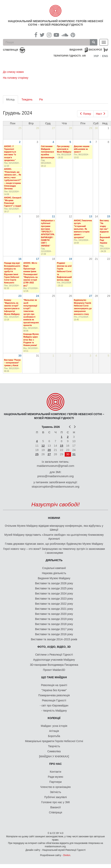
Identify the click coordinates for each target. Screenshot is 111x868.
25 (37, 454)
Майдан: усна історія (54, 726)
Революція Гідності (54, 700)
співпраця (10, 50)
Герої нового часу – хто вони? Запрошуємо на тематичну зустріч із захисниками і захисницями (54, 551)
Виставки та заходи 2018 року (54, 624)
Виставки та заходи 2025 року (54, 588)
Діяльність (54, 560)
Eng (105, 56)
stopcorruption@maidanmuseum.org (56, 486)
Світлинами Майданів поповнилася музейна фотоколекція (48, 152)
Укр (96, 56)
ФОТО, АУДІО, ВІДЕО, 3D (54, 647)
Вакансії (55, 807)
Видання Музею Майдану (54, 578)
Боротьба (54, 736)
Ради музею (55, 777)
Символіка (54, 751)
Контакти (55, 772)
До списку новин (13, 72)
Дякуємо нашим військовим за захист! (82, 149)
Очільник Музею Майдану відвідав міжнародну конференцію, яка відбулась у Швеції (54, 528)
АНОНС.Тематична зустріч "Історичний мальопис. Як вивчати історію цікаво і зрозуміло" (83, 229)
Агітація (54, 731)
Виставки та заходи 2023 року (54, 599)
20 (49, 450)
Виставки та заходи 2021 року (54, 609)
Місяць (12, 101)
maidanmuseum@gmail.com (55, 466)
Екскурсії (95, 50)
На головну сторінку (16, 78)
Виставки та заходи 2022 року (54, 604)
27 (91, 296)
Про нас (55, 764)
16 (20, 259)
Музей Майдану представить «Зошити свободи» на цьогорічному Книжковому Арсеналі (54, 537)
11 (54, 216)
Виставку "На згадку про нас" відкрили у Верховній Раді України (105, 232)
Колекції (54, 718)
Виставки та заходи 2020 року (54, 614)
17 (37, 259)
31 (74, 454)
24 (37, 296)
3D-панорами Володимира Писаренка (54, 665)
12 (43, 446)
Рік (41, 99)
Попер (85, 114)
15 (109, 216)
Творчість (54, 746)
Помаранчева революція (54, 695)
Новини (54, 518)
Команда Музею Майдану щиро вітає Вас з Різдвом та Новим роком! (31, 340)
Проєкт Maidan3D (54, 670)
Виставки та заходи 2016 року (54, 634)
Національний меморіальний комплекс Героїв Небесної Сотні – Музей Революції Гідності (56, 23)
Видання (76, 50)
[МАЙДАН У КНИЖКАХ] (54, 756)
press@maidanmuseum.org (55, 476)
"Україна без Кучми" (54, 690)
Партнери (56, 782)
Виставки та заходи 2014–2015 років (54, 639)
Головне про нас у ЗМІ (55, 802)
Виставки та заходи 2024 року (54, 593)
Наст (101, 114)
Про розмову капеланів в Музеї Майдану (64, 149)
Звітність (56, 792)
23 (20, 296)
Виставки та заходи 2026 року (54, 583)
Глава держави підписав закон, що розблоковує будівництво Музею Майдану (54, 544)
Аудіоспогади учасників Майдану (54, 660)
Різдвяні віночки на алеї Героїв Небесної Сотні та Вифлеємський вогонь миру (64, 271)
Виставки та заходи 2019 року (54, 619)
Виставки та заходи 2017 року (54, 629)
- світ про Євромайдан (54, 705)
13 (91, 216)
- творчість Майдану (54, 711)
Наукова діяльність (54, 573)
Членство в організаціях (55, 787)
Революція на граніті (54, 685)
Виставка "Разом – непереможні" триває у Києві (12, 363)
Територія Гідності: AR (70, 56)
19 (70, 259)
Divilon (67, 855)
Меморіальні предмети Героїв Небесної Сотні (54, 741)
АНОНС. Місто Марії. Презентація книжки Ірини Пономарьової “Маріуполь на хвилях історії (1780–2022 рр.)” (30, 274)
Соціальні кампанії (54, 568)
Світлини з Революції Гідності (54, 655)
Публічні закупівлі (56, 797)
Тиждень (27, 99)
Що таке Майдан (54, 677)
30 (20, 356)
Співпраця (56, 812)
